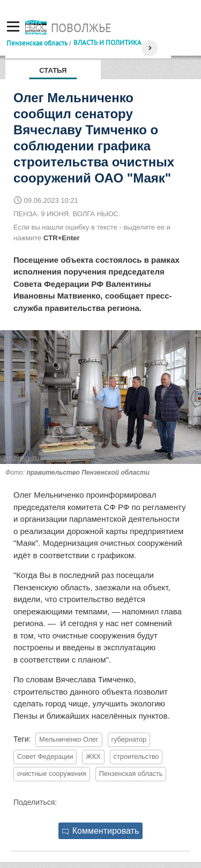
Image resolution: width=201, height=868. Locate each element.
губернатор (129, 740)
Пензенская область (37, 43)
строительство (136, 757)
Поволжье (81, 28)
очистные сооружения (52, 774)
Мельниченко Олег (69, 740)
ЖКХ (93, 757)
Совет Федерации (45, 757)
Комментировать (101, 831)
